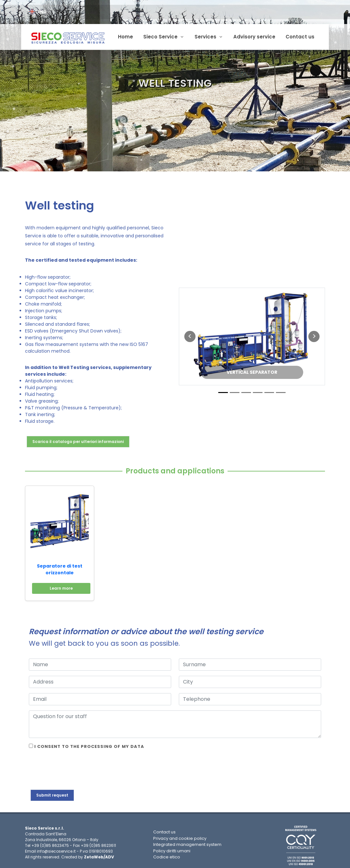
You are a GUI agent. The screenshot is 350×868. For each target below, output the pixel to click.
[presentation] (78, 769)
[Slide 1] (223, 391)
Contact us (164, 830)
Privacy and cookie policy (180, 836)
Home (160, 96)
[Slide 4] (258, 391)
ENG (40, 12)
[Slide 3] (246, 391)
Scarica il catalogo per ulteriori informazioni (78, 440)
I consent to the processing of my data (87, 745)
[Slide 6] (281, 391)
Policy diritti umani (172, 849)
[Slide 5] (269, 391)
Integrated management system (187, 843)
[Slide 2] (235, 391)
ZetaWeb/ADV (99, 855)
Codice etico (167, 855)
